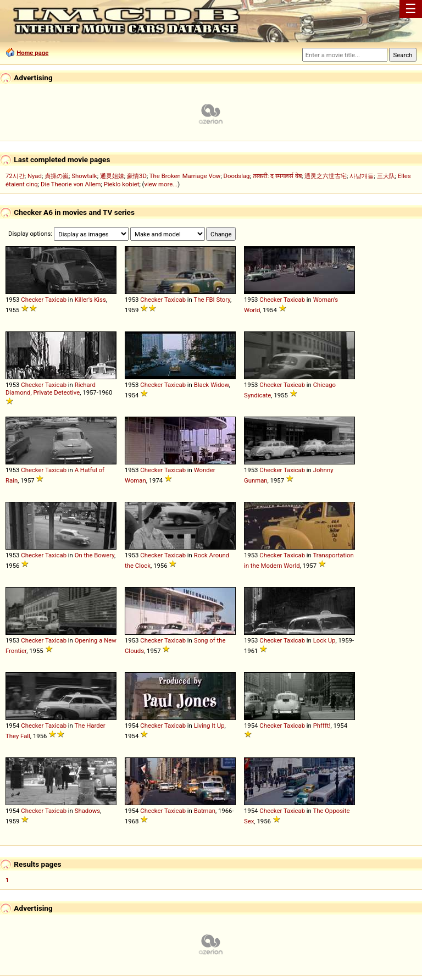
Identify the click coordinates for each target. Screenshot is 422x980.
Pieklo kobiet (122, 184)
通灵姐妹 (112, 176)
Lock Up (324, 640)
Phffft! (322, 726)
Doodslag (237, 176)
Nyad (35, 176)
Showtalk (84, 176)
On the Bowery (95, 555)
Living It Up (209, 726)
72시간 (15, 176)
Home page (32, 53)
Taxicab (56, 300)
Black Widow (212, 385)
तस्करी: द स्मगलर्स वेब (277, 176)
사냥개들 (362, 176)
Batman (205, 811)
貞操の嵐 (57, 176)
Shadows (87, 811)
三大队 (386, 176)
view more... (161, 184)
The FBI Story (212, 300)
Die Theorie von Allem (71, 184)
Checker (32, 300)
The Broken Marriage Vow (185, 176)
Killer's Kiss (90, 300)
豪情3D (137, 176)
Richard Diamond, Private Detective (51, 389)
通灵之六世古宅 (326, 176)
